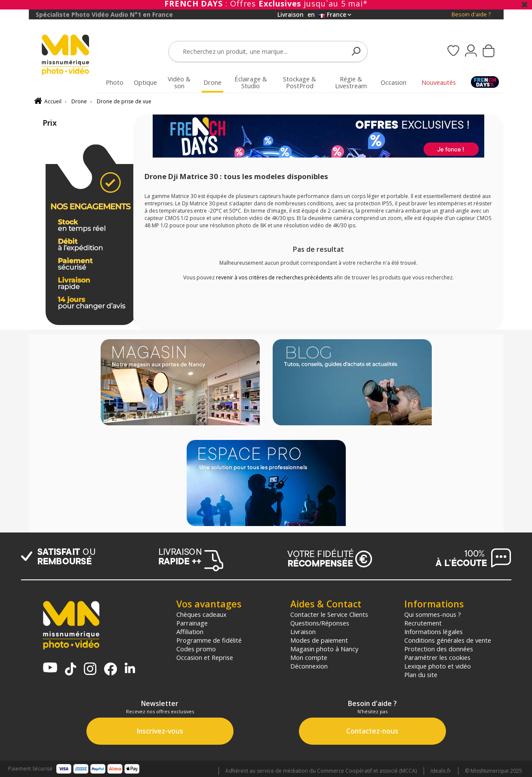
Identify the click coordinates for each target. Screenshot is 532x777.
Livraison (303, 632)
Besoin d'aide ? (471, 14)
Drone (79, 101)
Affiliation (190, 632)
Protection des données (439, 649)
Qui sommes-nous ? (433, 614)
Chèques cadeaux (201, 614)
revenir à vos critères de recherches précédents (274, 277)
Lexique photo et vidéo (438, 666)
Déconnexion (309, 666)
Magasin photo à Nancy (324, 649)
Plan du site (421, 675)
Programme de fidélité (209, 640)
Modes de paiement (319, 640)
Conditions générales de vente (448, 640)
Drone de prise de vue (124, 101)
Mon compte (309, 657)
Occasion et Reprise (205, 657)
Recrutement (423, 623)
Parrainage (192, 623)
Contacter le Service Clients (329, 614)
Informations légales (434, 632)
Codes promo (196, 649)
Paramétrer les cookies (437, 657)
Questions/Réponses (320, 623)
